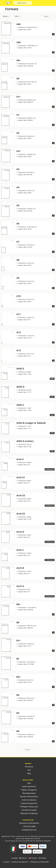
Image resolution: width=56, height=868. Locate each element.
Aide (28, 783)
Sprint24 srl (6, 836)
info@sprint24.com (28, 830)
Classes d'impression (28, 803)
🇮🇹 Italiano (23, 858)
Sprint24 (8, 3)
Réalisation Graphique (28, 813)
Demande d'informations (28, 823)
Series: (5, 16)
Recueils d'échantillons (28, 797)
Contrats (6, 862)
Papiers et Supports (28, 790)
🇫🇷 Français (33, 858)
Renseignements (28, 793)
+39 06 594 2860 (28, 826)
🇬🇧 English (43, 858)
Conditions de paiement (20, 862)
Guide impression (28, 786)
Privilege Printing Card (28, 807)
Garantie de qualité (28, 810)
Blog (28, 773)
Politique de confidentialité (39, 862)
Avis (28, 770)
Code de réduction (28, 800)
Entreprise (28, 767)
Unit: (17, 16)
